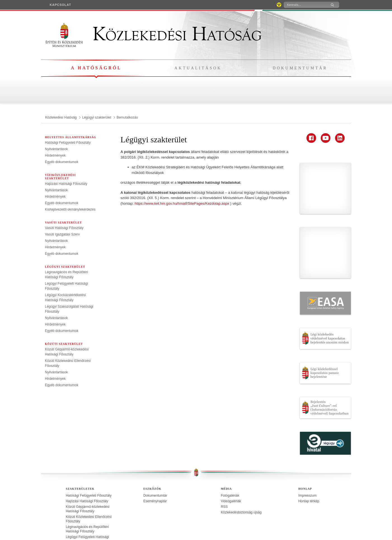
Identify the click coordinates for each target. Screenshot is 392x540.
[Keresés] (305, 5)
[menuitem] (61, 5)
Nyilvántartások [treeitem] (57, 149)
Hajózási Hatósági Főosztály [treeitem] (66, 184)
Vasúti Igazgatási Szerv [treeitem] (63, 234)
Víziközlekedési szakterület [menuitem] (60, 177)
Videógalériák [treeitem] (231, 445)
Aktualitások (198, 68)
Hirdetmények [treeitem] (55, 155)
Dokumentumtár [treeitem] (155, 439)
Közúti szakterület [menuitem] (64, 344)
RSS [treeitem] (224, 451)
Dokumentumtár (300, 68)
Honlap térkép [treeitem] (309, 445)
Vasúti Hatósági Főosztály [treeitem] (64, 228)
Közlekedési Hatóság (154, 34)
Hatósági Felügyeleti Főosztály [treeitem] (68, 143)
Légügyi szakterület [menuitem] (65, 267)
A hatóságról (96, 68)
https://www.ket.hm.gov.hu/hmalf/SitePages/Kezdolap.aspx (182, 203)
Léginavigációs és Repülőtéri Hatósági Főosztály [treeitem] (87, 473)
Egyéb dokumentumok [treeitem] (62, 162)
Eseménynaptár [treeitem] (155, 445)
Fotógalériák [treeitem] (230, 439)
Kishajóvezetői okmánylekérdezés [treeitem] (70, 209)
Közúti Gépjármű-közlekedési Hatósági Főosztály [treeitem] (88, 453)
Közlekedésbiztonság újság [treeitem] (241, 456)
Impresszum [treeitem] (307, 439)
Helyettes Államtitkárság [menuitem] (71, 137)
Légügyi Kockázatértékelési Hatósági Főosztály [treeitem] (86, 493)
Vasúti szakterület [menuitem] (64, 222)
